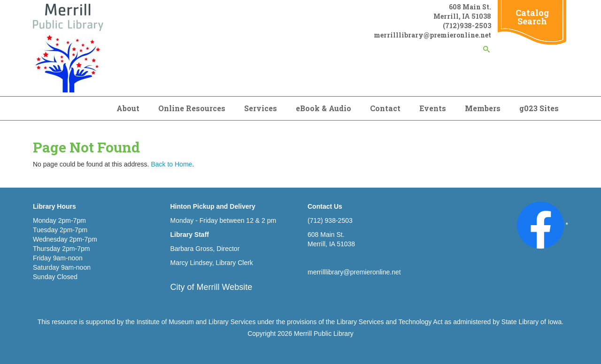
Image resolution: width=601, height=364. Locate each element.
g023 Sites (539, 108)
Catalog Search (532, 17)
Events (433, 108)
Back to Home (171, 164)
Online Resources (192, 108)
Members (483, 108)
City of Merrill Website (212, 287)
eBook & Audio (324, 108)
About (128, 108)
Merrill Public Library (324, 334)
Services (261, 108)
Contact (385, 108)
